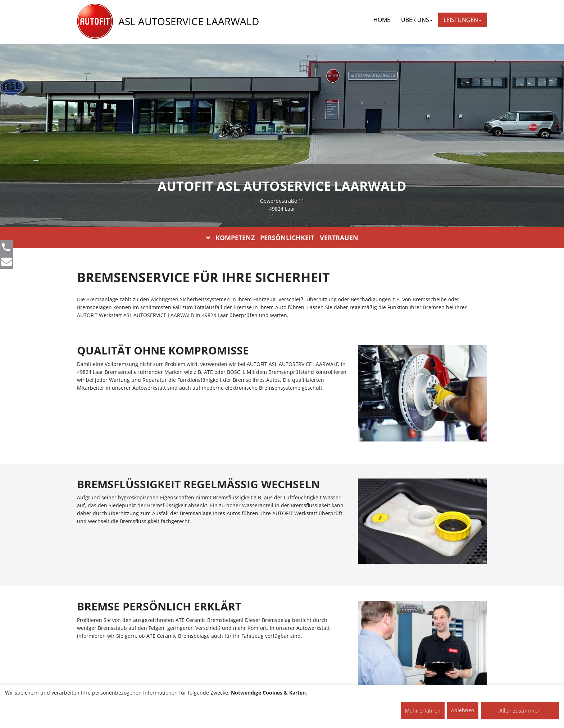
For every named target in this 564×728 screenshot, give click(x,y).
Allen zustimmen (520, 710)
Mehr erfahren (423, 711)
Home (382, 20)
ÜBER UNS (417, 20)
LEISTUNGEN (463, 20)
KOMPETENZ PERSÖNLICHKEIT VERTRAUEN (282, 238)
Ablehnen (463, 710)
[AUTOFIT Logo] (95, 22)
